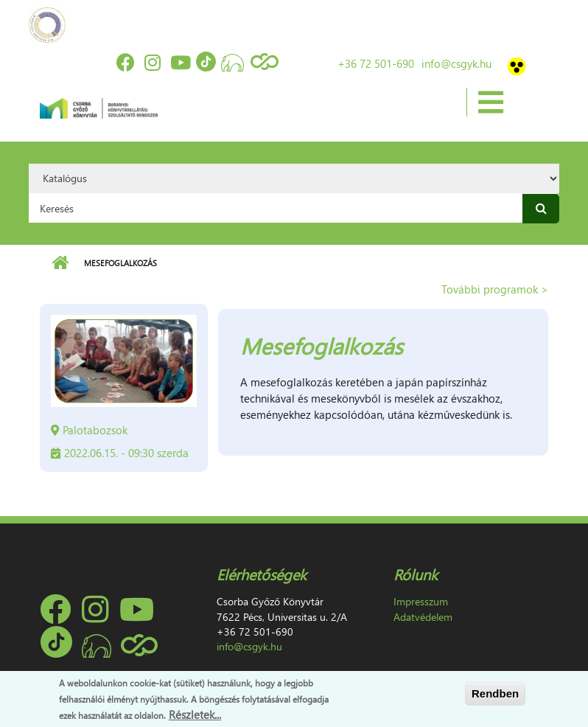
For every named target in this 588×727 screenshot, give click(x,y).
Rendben (495, 693)
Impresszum (421, 601)
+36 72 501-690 (376, 63)
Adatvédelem (423, 617)
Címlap (60, 263)
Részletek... (195, 714)
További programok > (495, 289)
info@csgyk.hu (456, 63)
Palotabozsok (95, 430)
